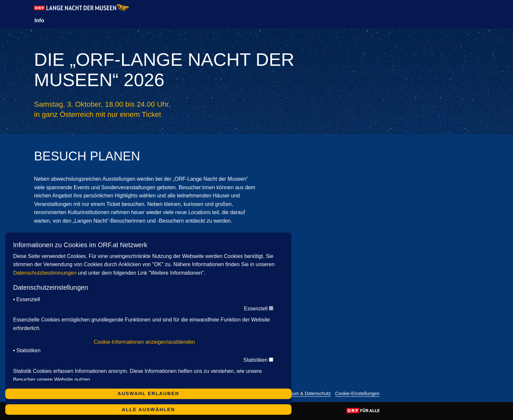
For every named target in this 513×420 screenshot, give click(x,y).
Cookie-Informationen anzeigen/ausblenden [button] (145, 342)
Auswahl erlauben (148, 393)
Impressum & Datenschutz (303, 394)
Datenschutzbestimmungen (45, 273)
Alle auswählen (148, 410)
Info (39, 20)
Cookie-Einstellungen (357, 394)
